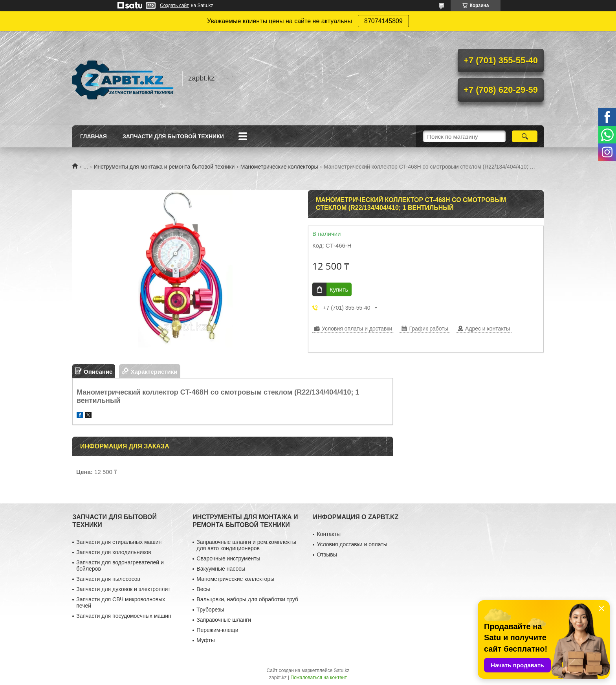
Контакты (328, 534)
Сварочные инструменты (228, 558)
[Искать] (525, 136)
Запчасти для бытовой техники (173, 136)
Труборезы (210, 610)
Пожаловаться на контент (319, 678)
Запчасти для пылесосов (108, 579)
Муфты (205, 640)
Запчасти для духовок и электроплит (123, 589)
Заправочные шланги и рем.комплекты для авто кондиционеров (246, 545)
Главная (93, 136)
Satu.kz (341, 670)
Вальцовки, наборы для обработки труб (247, 599)
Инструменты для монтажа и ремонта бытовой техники (164, 167)
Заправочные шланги (224, 620)
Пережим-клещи (217, 630)
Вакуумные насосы (221, 569)
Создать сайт (174, 6)
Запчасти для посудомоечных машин (124, 616)
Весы (203, 589)
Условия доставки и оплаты (352, 544)
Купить (339, 289)
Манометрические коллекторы (279, 167)
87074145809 (383, 21)
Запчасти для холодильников (114, 552)
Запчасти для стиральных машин (119, 542)
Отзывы (327, 555)
